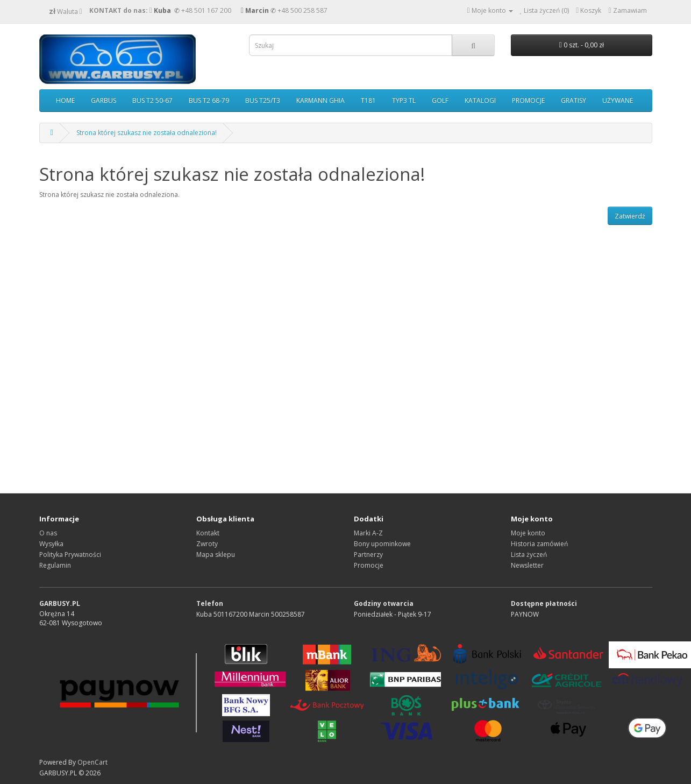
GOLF (440, 100)
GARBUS (104, 100)
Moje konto (528, 533)
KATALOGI (480, 100)
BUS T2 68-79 (209, 100)
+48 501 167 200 (206, 10)
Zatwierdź (630, 216)
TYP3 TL (404, 100)
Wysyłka (51, 544)
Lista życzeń (529, 555)
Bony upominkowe (382, 544)
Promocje (369, 565)
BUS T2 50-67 (152, 100)
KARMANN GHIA (320, 100)
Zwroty (207, 544)
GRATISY (574, 100)
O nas (48, 533)
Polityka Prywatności (70, 555)
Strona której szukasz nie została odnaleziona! (147, 133)
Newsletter (527, 565)
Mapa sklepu (216, 555)
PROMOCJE (528, 100)
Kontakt (208, 533)
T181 (368, 100)
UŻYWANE (618, 100)
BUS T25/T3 (263, 100)
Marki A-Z (368, 533)
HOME (65, 100)
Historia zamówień (539, 544)
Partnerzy (368, 555)
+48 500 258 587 (302, 10)
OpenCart (92, 762)
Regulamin (55, 565)
